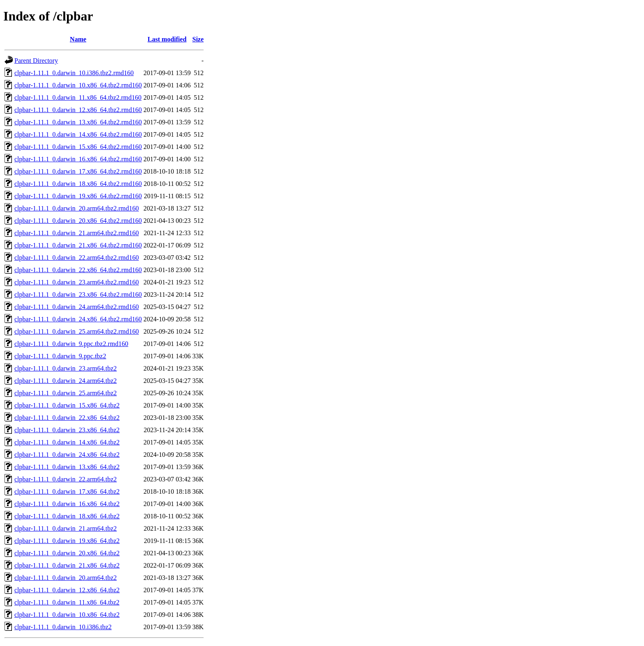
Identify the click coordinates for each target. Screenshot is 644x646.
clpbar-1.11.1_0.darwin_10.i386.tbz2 (63, 627)
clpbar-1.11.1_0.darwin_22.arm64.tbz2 (66, 479)
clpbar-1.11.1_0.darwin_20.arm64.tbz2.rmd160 (77, 208)
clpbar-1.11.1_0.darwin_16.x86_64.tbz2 (67, 504)
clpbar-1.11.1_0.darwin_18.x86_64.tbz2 (67, 516)
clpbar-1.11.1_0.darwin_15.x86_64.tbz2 (67, 405)
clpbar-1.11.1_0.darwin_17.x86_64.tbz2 (67, 491)
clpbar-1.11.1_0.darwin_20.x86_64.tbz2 (67, 553)
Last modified (167, 39)
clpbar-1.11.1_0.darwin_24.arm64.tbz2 (66, 381)
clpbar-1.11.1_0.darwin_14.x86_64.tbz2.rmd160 (78, 134)
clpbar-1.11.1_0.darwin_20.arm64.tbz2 (66, 578)
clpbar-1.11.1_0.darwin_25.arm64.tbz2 (66, 393)
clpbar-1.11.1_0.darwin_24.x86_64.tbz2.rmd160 (78, 319)
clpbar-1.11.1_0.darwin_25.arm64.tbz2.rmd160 (77, 331)
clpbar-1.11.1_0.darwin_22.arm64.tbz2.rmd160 (77, 258)
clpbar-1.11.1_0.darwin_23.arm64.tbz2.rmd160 (77, 282)
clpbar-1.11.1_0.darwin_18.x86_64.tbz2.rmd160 (78, 184)
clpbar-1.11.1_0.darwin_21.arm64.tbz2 (66, 528)
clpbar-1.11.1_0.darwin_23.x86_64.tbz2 (67, 430)
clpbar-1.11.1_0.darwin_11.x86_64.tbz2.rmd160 (78, 97)
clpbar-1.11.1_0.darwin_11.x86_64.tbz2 (67, 602)
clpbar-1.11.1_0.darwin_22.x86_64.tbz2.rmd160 (78, 270)
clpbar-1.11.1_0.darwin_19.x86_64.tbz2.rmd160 (78, 196)
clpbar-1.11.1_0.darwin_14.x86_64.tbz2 (67, 442)
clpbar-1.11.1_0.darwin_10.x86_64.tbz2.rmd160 (78, 85)
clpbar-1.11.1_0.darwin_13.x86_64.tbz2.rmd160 (78, 122)
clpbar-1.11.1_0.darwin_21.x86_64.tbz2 (67, 565)
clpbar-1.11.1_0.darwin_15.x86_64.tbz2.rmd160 (78, 147)
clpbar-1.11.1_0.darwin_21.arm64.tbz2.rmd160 (77, 233)
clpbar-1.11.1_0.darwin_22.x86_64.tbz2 (67, 418)
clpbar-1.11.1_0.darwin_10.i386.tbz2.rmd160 (74, 73)
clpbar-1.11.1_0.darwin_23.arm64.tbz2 (66, 368)
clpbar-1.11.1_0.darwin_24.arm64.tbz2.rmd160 (77, 307)
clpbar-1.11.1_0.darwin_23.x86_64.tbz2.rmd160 (78, 294)
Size (198, 39)
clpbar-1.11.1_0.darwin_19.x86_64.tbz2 (67, 541)
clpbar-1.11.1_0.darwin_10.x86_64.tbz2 (67, 615)
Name (78, 39)
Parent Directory (36, 61)
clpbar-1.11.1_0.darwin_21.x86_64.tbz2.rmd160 (78, 245)
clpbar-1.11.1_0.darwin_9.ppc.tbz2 (60, 356)
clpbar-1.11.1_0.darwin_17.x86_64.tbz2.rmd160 (78, 171)
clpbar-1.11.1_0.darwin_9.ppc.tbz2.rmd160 (71, 344)
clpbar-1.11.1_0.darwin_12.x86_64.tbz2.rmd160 (78, 110)
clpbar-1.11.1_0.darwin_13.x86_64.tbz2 (67, 467)
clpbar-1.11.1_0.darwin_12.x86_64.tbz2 (67, 590)
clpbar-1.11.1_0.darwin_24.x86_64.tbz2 (67, 455)
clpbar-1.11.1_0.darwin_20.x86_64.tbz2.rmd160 (78, 221)
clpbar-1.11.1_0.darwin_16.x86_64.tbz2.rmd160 (78, 159)
